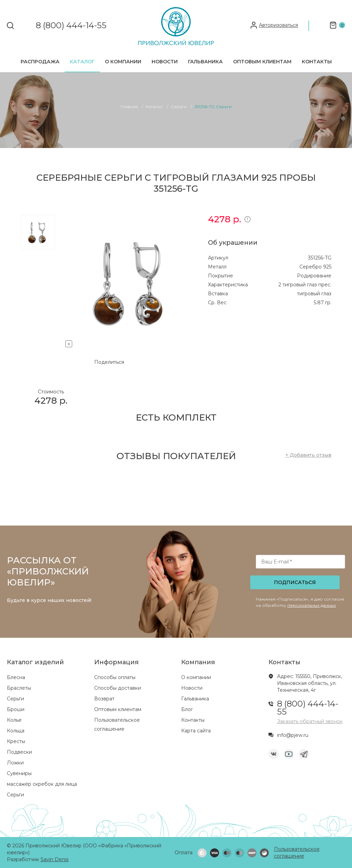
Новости (165, 62)
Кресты (16, 741)
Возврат (104, 699)
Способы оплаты (115, 677)
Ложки (15, 763)
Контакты (317, 62)
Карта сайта (196, 731)
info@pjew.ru (293, 735)
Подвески (19, 752)
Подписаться (295, 582)
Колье (14, 720)
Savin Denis (54, 859)
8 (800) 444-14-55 (71, 26)
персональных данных (312, 605)
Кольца (16, 731)
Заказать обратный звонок (310, 721)
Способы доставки (118, 688)
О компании (123, 62)
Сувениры (19, 773)
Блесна (16, 677)
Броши (16, 709)
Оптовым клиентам (262, 62)
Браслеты (19, 688)
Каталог (82, 62)
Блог (187, 709)
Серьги (15, 699)
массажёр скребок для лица (42, 784)
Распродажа (40, 62)
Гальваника (205, 62)
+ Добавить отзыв (308, 455)
